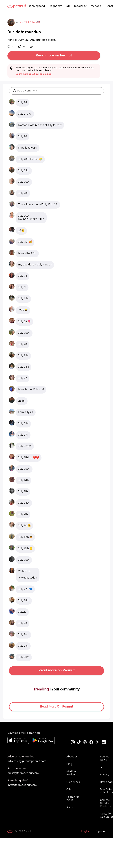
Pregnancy (55, 6)
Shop (70, 808)
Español (101, 831)
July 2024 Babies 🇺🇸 (29, 22)
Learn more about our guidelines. (34, 74)
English (86, 831)
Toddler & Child (81, 6)
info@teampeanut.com (22, 785)
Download (106, 782)
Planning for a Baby (36, 6)
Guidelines (73, 782)
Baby (68, 6)
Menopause (96, 6)
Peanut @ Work (73, 799)
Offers (70, 790)
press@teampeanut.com (23, 773)
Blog (69, 764)
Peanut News (105, 758)
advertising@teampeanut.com (27, 761)
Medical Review (72, 773)
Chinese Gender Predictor (106, 803)
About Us (72, 757)
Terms (104, 767)
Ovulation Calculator (106, 815)
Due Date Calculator (106, 791)
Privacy (105, 775)
